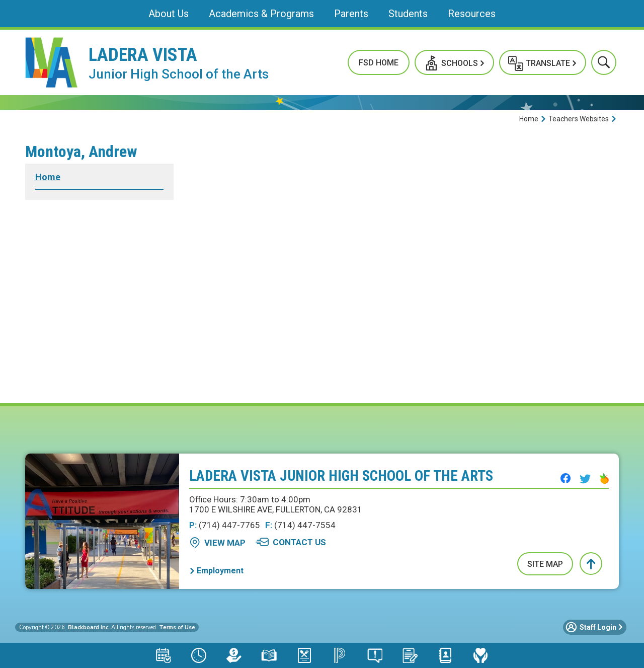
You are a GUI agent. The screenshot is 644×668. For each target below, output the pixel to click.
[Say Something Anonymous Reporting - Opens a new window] (375, 655)
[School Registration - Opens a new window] (410, 655)
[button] (454, 62)
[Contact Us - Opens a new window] (291, 542)
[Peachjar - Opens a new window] (604, 479)
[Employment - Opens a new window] (216, 571)
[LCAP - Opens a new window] (234, 655)
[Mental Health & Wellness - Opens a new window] (480, 655)
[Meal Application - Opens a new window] (304, 655)
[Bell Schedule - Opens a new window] (199, 655)
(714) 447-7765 (225, 525)
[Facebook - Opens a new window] (566, 478)
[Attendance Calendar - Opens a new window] (164, 655)
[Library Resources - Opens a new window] (269, 655)
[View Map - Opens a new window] (217, 543)
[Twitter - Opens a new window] (585, 479)
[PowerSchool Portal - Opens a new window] (340, 655)
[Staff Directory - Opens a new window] (445, 655)
